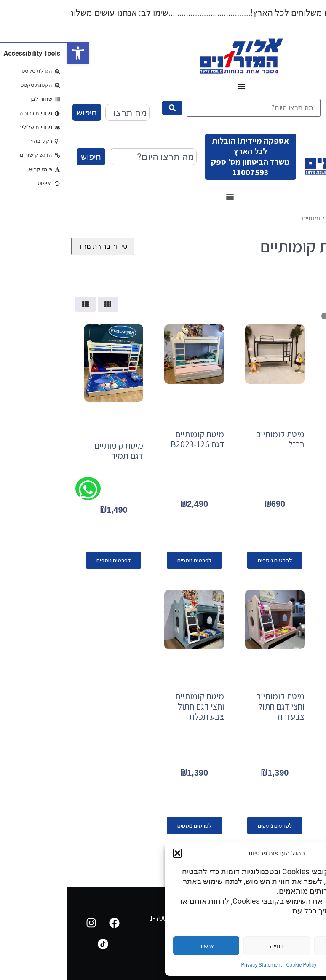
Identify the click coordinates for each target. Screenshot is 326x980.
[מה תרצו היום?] (187, 108)
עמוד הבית (308, 218)
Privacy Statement (194, 965)
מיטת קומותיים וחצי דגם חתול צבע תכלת (133, 706)
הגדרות (280, 946)
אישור (139, 946)
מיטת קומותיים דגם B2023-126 (130, 439)
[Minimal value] (286, 316)
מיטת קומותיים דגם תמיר (52, 451)
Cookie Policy (235, 965)
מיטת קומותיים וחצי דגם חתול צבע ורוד (213, 706)
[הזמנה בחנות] (36, 246)
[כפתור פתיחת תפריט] (174, 86)
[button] (11, 53)
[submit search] (105, 108)
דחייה (210, 946)
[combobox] (60, 112)
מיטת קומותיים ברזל (213, 439)
